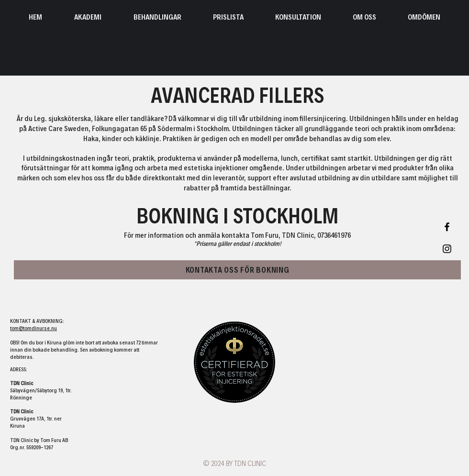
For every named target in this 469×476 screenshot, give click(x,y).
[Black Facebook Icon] (447, 227)
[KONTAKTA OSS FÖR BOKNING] (237, 270)
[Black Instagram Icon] (447, 249)
